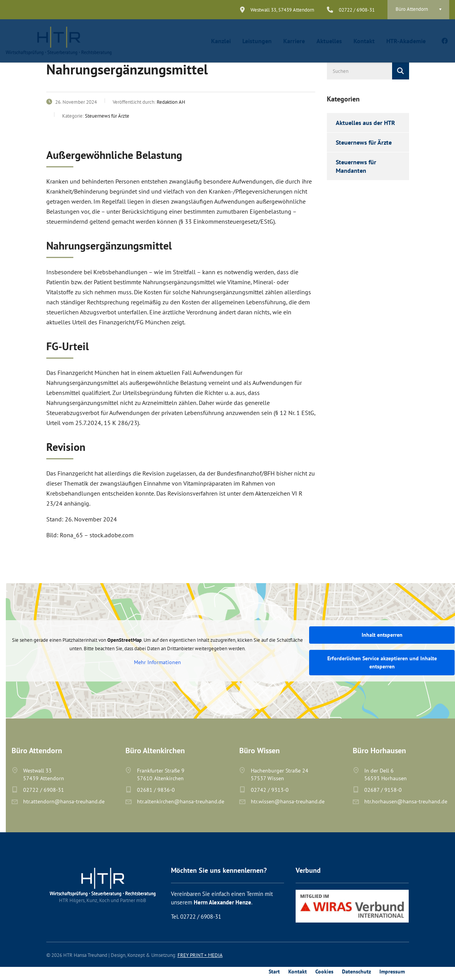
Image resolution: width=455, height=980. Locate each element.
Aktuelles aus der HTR (365, 123)
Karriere (294, 41)
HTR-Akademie (406, 41)
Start (274, 972)
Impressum (392, 972)
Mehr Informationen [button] (157, 662)
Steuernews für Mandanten (356, 166)
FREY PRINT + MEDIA (200, 955)
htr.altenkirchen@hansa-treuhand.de (181, 801)
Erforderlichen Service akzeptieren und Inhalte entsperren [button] (382, 662)
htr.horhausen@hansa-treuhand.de (406, 801)
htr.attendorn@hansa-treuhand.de (64, 801)
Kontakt (364, 41)
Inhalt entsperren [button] (382, 635)
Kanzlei (221, 41)
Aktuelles (329, 41)
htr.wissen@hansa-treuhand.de (288, 801)
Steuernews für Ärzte (364, 142)
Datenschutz (356, 972)
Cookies (324, 972)
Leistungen (257, 41)
